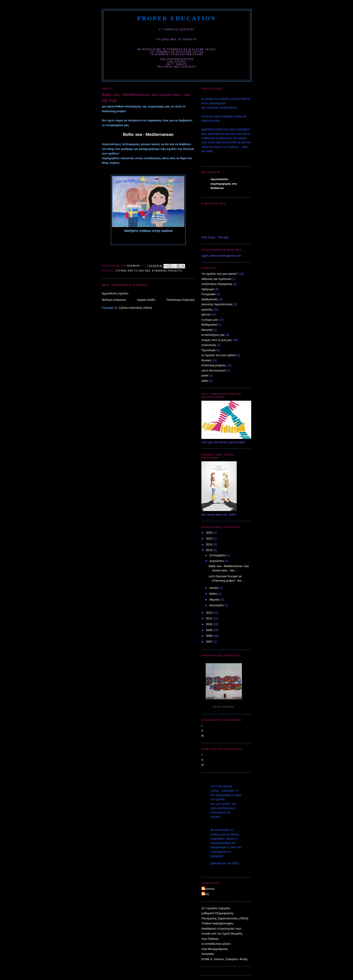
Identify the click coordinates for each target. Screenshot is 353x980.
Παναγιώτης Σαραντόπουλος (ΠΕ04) (225, 918)
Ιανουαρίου (217, 605)
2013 (210, 550)
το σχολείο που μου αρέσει (218, 355)
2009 (210, 630)
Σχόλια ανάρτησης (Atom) (136, 308)
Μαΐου (214, 594)
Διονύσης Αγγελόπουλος (217, 304)
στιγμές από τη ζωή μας (133, 271)
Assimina (208, 889)
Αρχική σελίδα (146, 300)
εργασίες (207, 309)
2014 (210, 544)
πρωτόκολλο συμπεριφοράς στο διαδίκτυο (224, 184)
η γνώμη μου (210, 320)
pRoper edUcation (177, 18)
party (206, 894)
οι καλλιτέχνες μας (213, 335)
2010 (210, 624)
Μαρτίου (215, 600)
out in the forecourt (213, 370)
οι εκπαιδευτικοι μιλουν (216, 944)
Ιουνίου (214, 588)
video (205, 381)
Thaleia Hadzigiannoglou (217, 923)
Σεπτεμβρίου (218, 555)
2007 (210, 642)
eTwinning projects (167, 271)
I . (203, 726)
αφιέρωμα (208, 289)
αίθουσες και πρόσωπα (216, 279)
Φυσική (206, 360)
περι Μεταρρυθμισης (215, 949)
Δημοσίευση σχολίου (115, 293)
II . (203, 731)
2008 (210, 636)
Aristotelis (208, 954)
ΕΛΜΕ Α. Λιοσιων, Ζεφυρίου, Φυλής (225, 959)
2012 (210, 613)
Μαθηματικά (209, 325)
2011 (210, 618)
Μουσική (207, 330)
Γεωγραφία (209, 294)
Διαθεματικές (210, 299)
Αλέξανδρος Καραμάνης (217, 284)
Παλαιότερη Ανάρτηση (180, 300)
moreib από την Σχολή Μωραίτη (222, 934)
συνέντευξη (209, 345)
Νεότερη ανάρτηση (114, 300)
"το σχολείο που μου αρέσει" (219, 274)
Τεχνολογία (208, 350)
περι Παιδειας (210, 939)
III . (203, 736)
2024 (210, 533)
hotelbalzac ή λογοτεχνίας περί (221, 929)
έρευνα (206, 314)
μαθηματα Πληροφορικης (218, 913)
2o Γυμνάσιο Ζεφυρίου (216, 908)
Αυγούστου (217, 561)
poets (205, 375)
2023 (210, 539)
